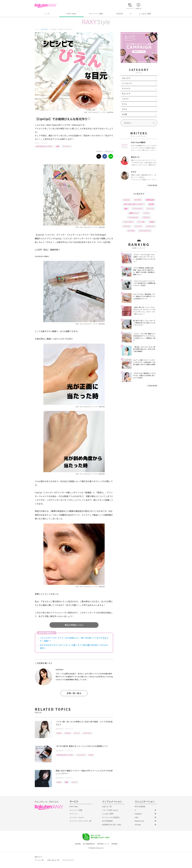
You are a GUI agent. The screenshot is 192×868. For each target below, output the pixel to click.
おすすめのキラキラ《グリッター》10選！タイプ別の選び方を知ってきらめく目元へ (74, 646)
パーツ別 (141, 222)
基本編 (151, 204)
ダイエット (150, 226)
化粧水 (152, 222)
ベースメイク (127, 83)
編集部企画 (150, 200)
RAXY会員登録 (140, 807)
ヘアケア (125, 99)
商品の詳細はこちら (74, 625)
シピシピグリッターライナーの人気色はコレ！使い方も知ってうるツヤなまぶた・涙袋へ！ (74, 639)
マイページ (74, 814)
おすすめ (68, 733)
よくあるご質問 (145, 14)
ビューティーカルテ (77, 817)
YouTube (138, 825)
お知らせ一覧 (107, 807)
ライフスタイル (145, 231)
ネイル (124, 104)
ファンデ (138, 226)
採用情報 (114, 844)
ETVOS (91, 755)
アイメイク (44, 143)
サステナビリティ (69, 860)
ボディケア (126, 94)
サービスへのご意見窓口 (111, 817)
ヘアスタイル (133, 217)
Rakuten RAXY (46, 6)
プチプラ (146, 217)
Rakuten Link (139, 821)
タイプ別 (131, 231)
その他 (124, 114)
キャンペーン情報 (96, 14)
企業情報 (78, 844)
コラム (124, 109)
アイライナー (67, 146)
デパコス (127, 226)
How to (59, 733)
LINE (136, 817)
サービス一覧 (39, 860)
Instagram (138, 814)
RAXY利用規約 (107, 821)
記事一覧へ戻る (74, 693)
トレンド (77, 733)
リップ (146, 213)
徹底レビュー (134, 213)
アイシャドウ (81, 755)
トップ (47, 14)
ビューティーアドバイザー (79, 821)
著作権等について (103, 844)
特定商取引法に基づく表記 (112, 825)
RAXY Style (71, 14)
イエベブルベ (87, 733)
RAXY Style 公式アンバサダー (44, 146)
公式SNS (120, 14)
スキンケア (126, 78)
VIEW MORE (152, 185)
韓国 (58, 146)
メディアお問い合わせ (110, 810)
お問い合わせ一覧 (53, 860)
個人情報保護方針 (89, 844)
